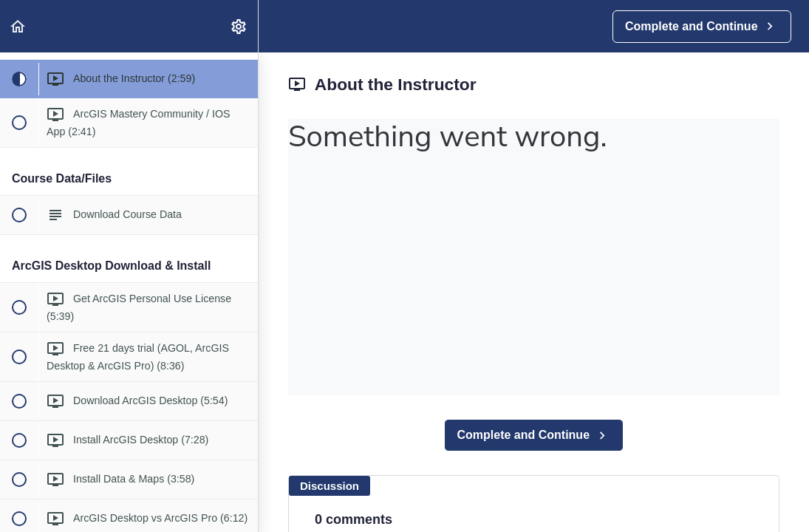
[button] (18, 26)
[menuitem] (239, 26)
